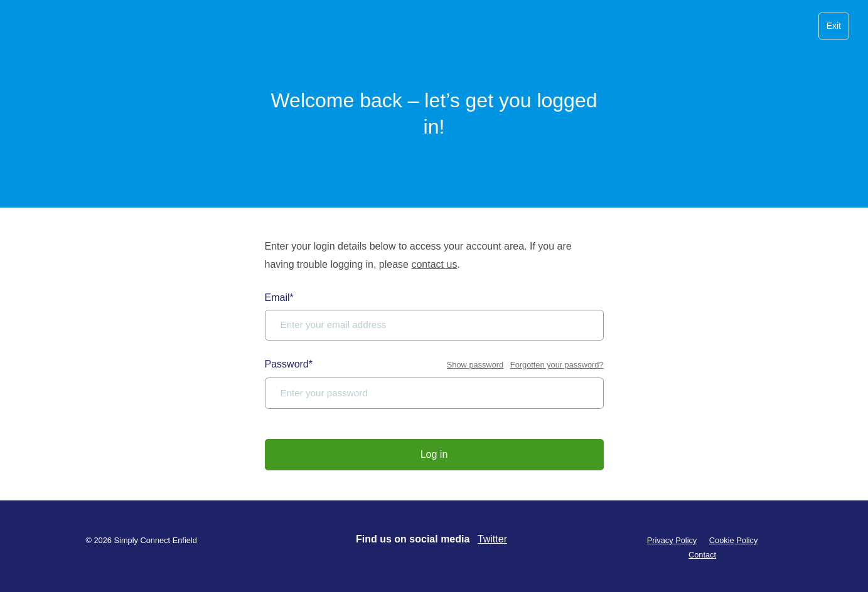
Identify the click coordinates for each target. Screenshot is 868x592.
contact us (434, 264)
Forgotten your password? (557, 365)
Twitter (492, 539)
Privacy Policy (672, 540)
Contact (702, 555)
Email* (279, 298)
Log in (434, 454)
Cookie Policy (734, 540)
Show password (475, 365)
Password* (289, 364)
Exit (834, 26)
